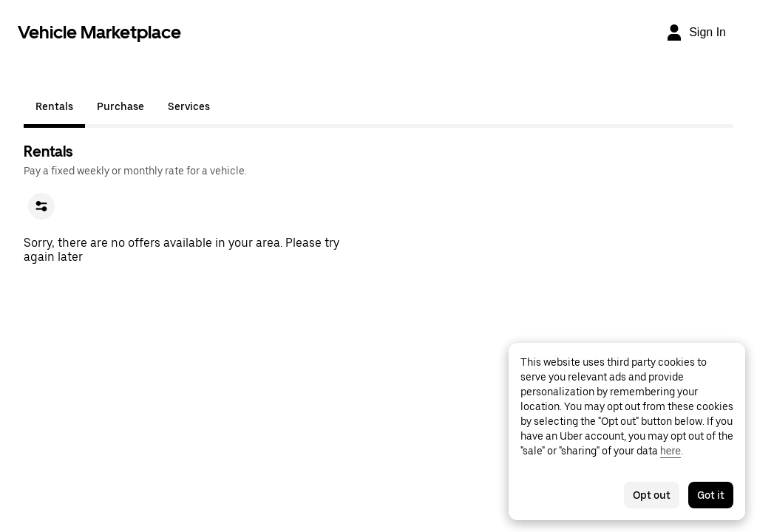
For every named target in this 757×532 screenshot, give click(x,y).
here (671, 451)
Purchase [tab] (120, 106)
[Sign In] (696, 33)
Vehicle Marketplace (99, 32)
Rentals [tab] (54, 106)
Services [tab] (189, 106)
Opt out (652, 495)
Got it (711, 495)
